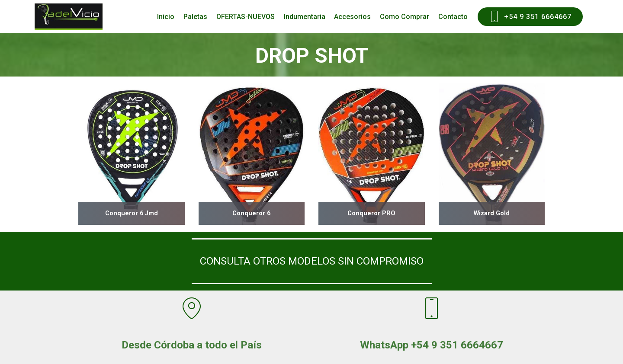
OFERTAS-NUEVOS (246, 17)
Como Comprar (405, 17)
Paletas (195, 17)
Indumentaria (305, 17)
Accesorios (352, 17)
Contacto (453, 17)
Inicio (166, 17)
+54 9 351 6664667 (530, 17)
